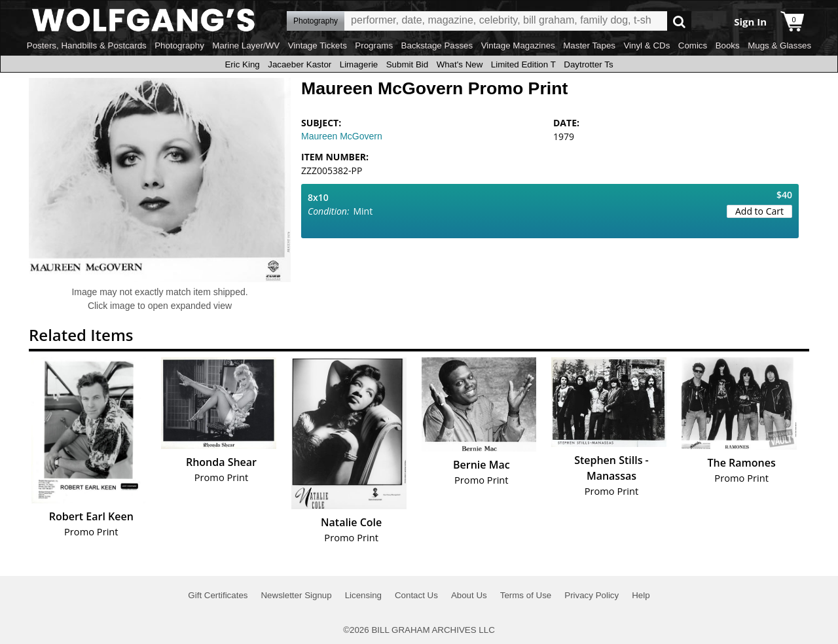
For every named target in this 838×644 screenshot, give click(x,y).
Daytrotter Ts (588, 64)
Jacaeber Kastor (300, 64)
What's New (460, 64)
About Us (469, 595)
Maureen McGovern (342, 136)
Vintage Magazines (518, 45)
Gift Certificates (218, 595)
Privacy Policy (592, 595)
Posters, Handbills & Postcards (87, 45)
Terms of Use (526, 595)
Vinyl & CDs (647, 45)
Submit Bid (407, 64)
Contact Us (416, 595)
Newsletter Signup (296, 595)
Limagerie (359, 64)
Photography (179, 45)
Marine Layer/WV (246, 45)
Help (641, 595)
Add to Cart (759, 211)
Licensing (363, 595)
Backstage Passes (437, 45)
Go (679, 21)
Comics (693, 45)
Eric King (242, 64)
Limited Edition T (523, 64)
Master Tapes (589, 45)
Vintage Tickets (318, 45)
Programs (374, 45)
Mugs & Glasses (779, 45)
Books (728, 45)
